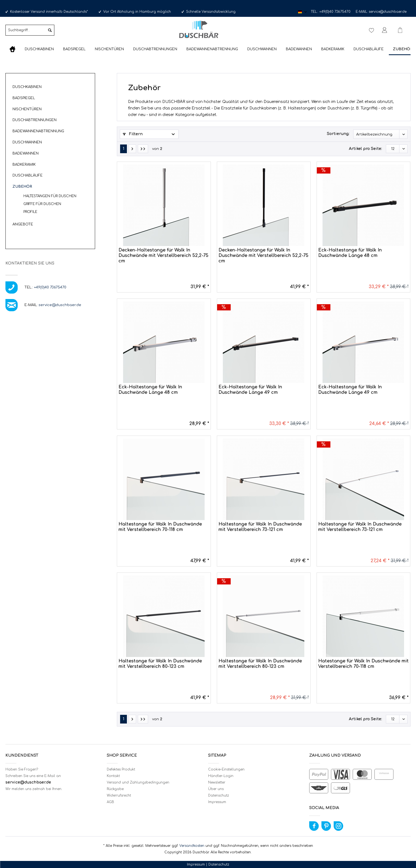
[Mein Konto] (386, 30)
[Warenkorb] (402, 30)
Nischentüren (27, 109)
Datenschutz (219, 795)
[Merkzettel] (371, 30)
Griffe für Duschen (42, 204)
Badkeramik (24, 165)
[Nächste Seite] (132, 149)
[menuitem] (30, 32)
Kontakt (113, 776)
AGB (110, 802)
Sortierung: (338, 134)
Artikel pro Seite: (365, 149)
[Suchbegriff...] (30, 30)
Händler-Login (221, 776)
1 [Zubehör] (123, 149)
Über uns (216, 789)
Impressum (217, 802)
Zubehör (22, 187)
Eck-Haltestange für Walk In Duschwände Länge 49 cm (250, 390)
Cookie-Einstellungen (226, 769)
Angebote (23, 224)
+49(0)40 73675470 (335, 12)
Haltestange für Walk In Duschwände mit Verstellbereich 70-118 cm (160, 527)
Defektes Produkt (121, 769)
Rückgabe (115, 789)
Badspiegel (24, 98)
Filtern (133, 134)
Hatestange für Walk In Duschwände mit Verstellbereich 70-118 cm (363, 664)
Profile (30, 212)
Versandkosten (192, 846)
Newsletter (217, 782)
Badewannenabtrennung (38, 131)
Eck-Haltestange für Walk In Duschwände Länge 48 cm (350, 253)
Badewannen (26, 153)
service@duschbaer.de (388, 12)
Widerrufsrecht (119, 795)
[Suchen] (50, 30)
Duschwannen (27, 142)
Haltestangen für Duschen (50, 196)
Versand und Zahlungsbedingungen (138, 782)
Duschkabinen (27, 87)
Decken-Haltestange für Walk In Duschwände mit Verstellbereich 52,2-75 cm (163, 256)
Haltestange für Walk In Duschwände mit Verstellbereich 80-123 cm (160, 664)
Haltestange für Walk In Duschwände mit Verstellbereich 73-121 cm (260, 527)
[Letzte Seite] (143, 149)
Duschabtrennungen (35, 120)
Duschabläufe (28, 175)
